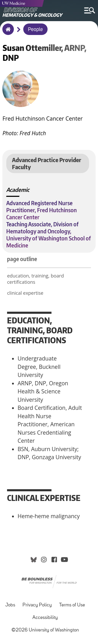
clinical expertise (25, 293)
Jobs (10, 605)
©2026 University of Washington (45, 630)
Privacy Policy (37, 605)
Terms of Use (72, 605)
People (35, 30)
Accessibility (45, 618)
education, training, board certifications (35, 279)
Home (7, 33)
